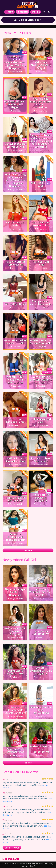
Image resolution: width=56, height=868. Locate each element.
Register (22, 12)
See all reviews (12, 848)
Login (36, 12)
